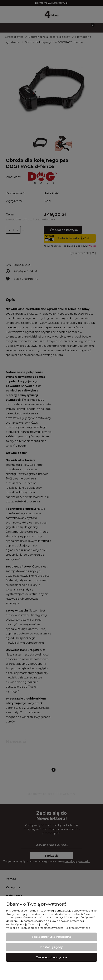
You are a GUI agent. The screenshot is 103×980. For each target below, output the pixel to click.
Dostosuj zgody (51, 947)
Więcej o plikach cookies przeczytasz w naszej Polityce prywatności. (49, 928)
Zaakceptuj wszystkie (52, 957)
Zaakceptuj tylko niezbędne (51, 937)
